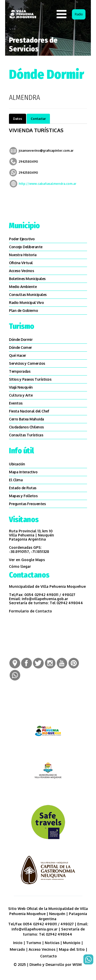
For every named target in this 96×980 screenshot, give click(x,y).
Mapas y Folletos (23, 496)
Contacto (49, 956)
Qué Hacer (18, 355)
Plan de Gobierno (23, 310)
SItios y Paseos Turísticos (30, 379)
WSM (78, 964)
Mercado (17, 949)
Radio (79, 14)
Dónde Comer (20, 347)
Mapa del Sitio (72, 949)
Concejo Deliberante (26, 247)
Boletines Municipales (27, 279)
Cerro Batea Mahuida (26, 419)
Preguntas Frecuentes (27, 504)
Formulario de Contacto (30, 611)
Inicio (18, 943)
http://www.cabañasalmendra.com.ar (47, 184)
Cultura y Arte (21, 395)
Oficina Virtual (21, 263)
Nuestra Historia (23, 255)
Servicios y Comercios (27, 363)
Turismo (34, 943)
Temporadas (20, 371)
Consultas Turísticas (26, 435)
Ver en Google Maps (27, 560)
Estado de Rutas (23, 488)
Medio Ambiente (23, 287)
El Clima (16, 480)
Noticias (52, 943)
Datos (18, 119)
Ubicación (17, 464)
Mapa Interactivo (23, 472)
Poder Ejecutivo (22, 239)
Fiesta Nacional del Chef (29, 411)
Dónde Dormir (21, 339)
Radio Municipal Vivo (26, 302)
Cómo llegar (20, 566)
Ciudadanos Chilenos (26, 427)
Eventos (16, 403)
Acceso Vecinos (21, 271)
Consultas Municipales (28, 295)
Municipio (72, 943)
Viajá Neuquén (21, 387)
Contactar (38, 119)
